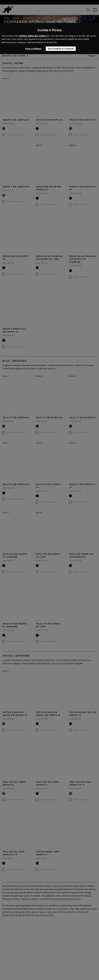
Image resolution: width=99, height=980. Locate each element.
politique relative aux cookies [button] (32, 36)
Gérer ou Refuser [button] (33, 49)
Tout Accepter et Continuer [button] (61, 49)
